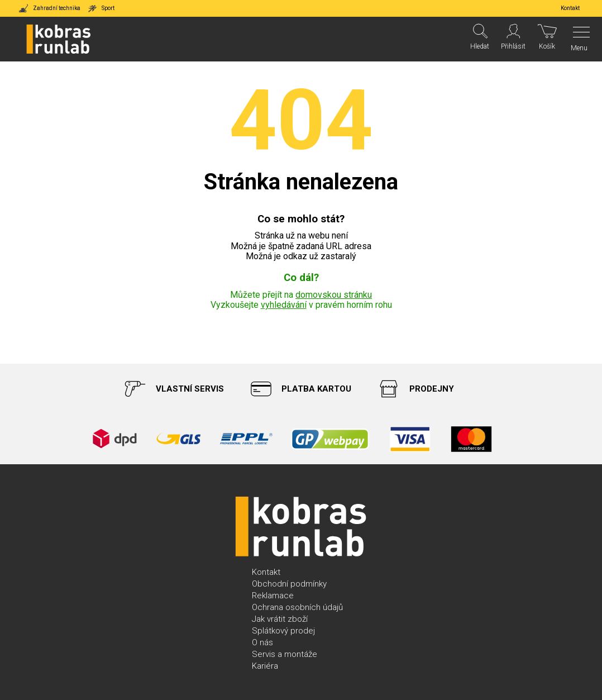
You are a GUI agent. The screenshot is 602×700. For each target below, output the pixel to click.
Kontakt (266, 572)
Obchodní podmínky (289, 584)
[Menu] (578, 39)
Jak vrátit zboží (280, 619)
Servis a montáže (285, 654)
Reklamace (273, 596)
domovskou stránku (334, 295)
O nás (262, 642)
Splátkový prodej (283, 631)
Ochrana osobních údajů (297, 607)
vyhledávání (284, 305)
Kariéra (265, 666)
